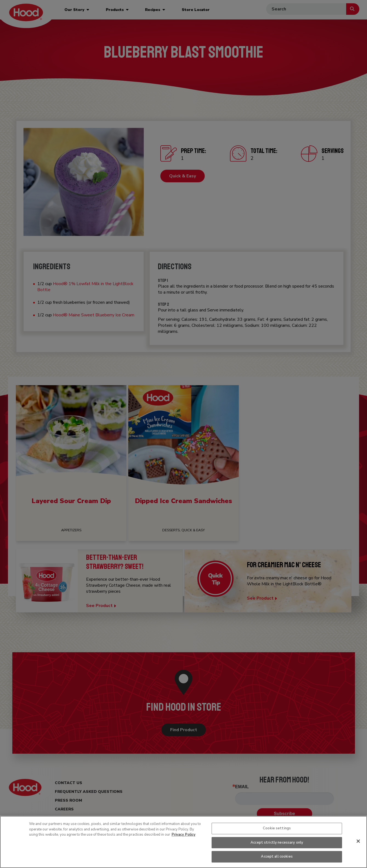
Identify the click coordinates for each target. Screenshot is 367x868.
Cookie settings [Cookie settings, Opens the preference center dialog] (277, 828)
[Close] (358, 841)
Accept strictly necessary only (277, 843)
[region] (183, 842)
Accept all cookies (277, 856)
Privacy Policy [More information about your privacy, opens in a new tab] (183, 835)
